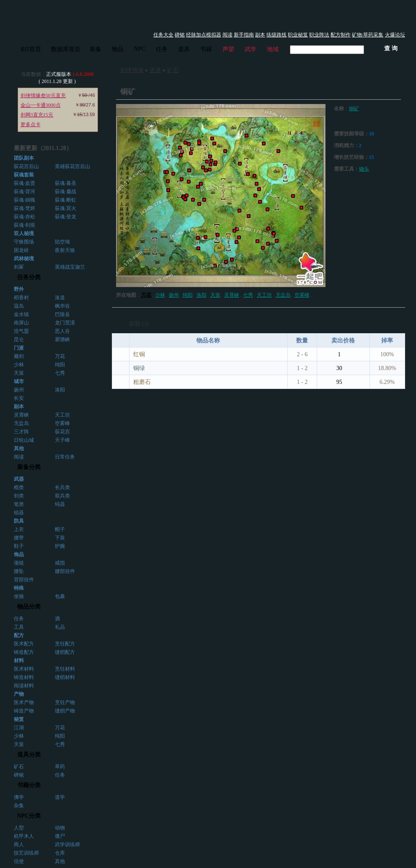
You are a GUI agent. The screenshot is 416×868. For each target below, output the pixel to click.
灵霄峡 (21, 415)
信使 (19, 861)
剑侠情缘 (132, 70)
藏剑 (19, 356)
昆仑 (19, 339)
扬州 (19, 390)
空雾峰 (62, 423)
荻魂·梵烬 (25, 208)
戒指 (60, 563)
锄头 (364, 169)
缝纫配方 (65, 652)
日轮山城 (24, 440)
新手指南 (244, 35)
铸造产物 (24, 711)
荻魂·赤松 (25, 217)
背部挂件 (24, 580)
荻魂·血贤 (25, 183)
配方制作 (341, 35)
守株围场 (24, 242)
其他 (60, 861)
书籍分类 (29, 785)
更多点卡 (31, 124)
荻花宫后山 (26, 166)
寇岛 (19, 306)
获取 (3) (139, 324)
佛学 (19, 797)
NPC (140, 49)
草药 (60, 767)
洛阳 (60, 390)
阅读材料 (24, 686)
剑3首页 (31, 49)
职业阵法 (319, 35)
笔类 (19, 504)
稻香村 (21, 298)
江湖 (19, 728)
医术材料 (24, 669)
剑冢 (19, 267)
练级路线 (276, 35)
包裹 (60, 596)
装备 (96, 49)
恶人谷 (62, 331)
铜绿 (139, 368)
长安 (19, 398)
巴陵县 (62, 314)
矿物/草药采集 (368, 35)
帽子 (60, 529)
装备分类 (29, 467)
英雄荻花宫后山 (72, 166)
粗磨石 (142, 382)
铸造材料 (24, 677)
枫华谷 (62, 306)
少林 (19, 365)
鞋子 (19, 546)
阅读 (227, 35)
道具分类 (29, 755)
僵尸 (60, 836)
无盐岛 (21, 423)
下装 (60, 538)
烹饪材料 (65, 669)
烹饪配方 (65, 644)
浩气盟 (21, 331)
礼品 (60, 627)
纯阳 (60, 365)
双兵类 (62, 496)
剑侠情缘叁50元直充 (43, 96)
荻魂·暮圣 (66, 183)
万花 (60, 356)
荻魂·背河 (25, 192)
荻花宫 (62, 432)
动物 (60, 828)
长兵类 (62, 487)
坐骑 (19, 596)
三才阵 (21, 432)
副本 (260, 35)
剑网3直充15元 (37, 115)
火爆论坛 (395, 35)
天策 (19, 373)
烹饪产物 (65, 702)
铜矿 (354, 109)
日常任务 (65, 457)
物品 (118, 49)
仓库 (60, 853)
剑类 (19, 496)
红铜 (139, 354)
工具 (19, 627)
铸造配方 (24, 652)
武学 (251, 49)
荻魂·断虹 (66, 200)
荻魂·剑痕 (25, 225)
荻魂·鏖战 (66, 192)
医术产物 (24, 702)
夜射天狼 (65, 250)
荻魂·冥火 (66, 208)
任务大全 (163, 35)
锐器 (19, 513)
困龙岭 (21, 250)
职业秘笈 (298, 35)
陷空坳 (62, 242)
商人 (19, 845)
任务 (162, 49)
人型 (19, 828)
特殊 (19, 588)
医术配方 (24, 644)
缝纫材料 (65, 677)
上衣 (19, 529)
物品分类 (29, 607)
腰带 (19, 538)
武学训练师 (67, 845)
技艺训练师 (26, 853)
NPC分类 (29, 816)
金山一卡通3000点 (41, 105)
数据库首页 (66, 49)
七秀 (60, 373)
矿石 (19, 767)
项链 (19, 563)
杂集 (19, 806)
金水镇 (21, 314)
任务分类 (29, 277)
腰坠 (19, 571)
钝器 (60, 504)
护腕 (60, 546)
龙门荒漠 (65, 323)
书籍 (206, 49)
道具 (184, 49)
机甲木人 (24, 836)
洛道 (60, 298)
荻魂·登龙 (66, 217)
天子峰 (62, 440)
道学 (60, 797)
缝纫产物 (65, 711)
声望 (228, 49)
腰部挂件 (65, 571)
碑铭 (180, 35)
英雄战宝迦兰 (70, 267)
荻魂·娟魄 (25, 200)
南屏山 (21, 323)
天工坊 (62, 415)
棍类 (19, 487)
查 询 (391, 48)
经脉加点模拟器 (204, 35)
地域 (273, 49)
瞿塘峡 (62, 339)
